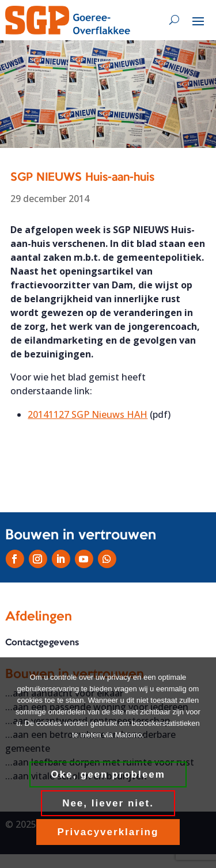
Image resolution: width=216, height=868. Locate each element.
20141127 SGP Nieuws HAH (88, 414)
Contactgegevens (42, 643)
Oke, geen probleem (108, 774)
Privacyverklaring (108, 832)
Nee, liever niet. (108, 803)
